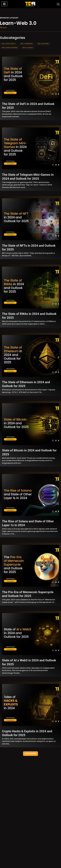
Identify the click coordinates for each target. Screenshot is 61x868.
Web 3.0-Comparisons (27, 44)
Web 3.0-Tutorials (28, 48)
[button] (4, 4)
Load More (30, 753)
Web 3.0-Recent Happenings (10, 48)
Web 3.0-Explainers (43, 44)
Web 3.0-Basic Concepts (9, 44)
